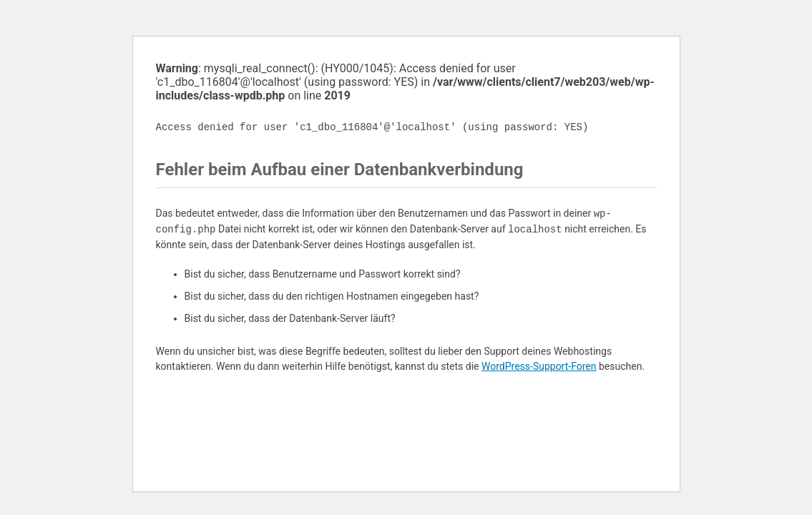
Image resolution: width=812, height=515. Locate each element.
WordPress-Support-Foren (539, 366)
